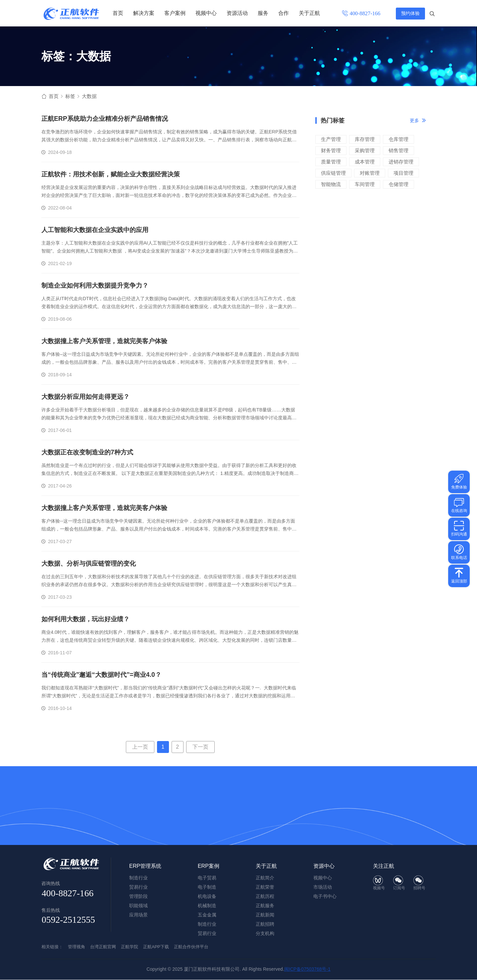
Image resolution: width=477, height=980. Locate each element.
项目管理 (403, 173)
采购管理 (365, 151)
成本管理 (365, 162)
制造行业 (207, 924)
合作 (284, 13)
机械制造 (207, 906)
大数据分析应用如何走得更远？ (88, 397)
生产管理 (331, 140)
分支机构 (265, 934)
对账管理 (370, 173)
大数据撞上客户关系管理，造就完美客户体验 (108, 342)
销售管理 (398, 151)
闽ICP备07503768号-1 (307, 969)
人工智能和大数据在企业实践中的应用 (98, 230)
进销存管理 (401, 162)
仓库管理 (398, 140)
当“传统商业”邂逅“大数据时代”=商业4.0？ (104, 675)
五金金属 (207, 915)
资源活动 (237, 13)
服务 (263, 13)
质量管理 (331, 162)
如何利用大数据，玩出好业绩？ (88, 620)
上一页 (140, 747)
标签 (71, 96)
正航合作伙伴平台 (191, 947)
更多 (414, 121)
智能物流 (331, 185)
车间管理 (365, 185)
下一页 (200, 747)
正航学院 (130, 947)
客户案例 (175, 13)
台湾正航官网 (103, 947)
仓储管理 (398, 185)
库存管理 (365, 140)
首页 (118, 13)
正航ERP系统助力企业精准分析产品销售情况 (108, 119)
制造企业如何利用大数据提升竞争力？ (98, 286)
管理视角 (77, 947)
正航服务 (265, 906)
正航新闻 (265, 915)
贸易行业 (207, 934)
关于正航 (309, 13)
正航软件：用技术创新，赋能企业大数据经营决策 (114, 175)
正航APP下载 (156, 947)
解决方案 (144, 13)
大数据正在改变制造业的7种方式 (90, 453)
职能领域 (138, 906)
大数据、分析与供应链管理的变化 (91, 564)
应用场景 (138, 915)
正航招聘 (265, 924)
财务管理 (331, 151)
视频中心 (206, 13)
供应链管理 (333, 173)
